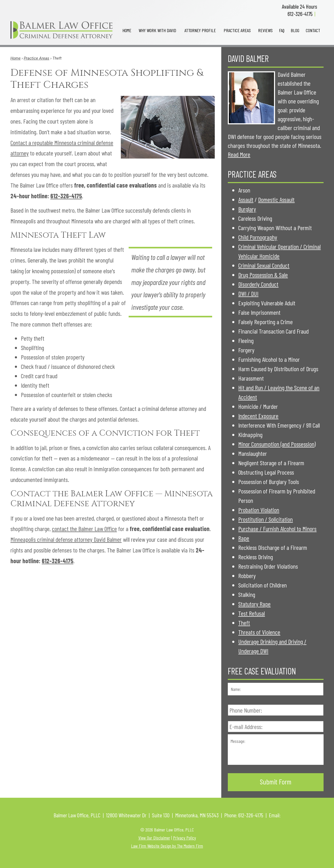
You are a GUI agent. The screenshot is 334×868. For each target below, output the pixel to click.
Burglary (247, 209)
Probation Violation (259, 510)
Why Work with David (157, 30)
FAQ (282, 30)
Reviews (265, 30)
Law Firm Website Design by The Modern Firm (167, 846)
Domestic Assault (276, 199)
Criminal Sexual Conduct (264, 265)
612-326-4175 (300, 14)
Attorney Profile (200, 30)
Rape (244, 538)
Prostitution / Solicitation (266, 519)
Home (127, 30)
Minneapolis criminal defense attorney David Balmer (66, 539)
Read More (239, 154)
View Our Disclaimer (154, 838)
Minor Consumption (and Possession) (277, 444)
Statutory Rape (254, 604)
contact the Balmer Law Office (84, 529)
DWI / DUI (248, 293)
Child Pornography (258, 237)
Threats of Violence (259, 632)
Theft (244, 623)
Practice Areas (237, 30)
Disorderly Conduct (258, 284)
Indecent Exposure (258, 416)
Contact (313, 30)
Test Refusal (252, 613)
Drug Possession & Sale (263, 275)
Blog (295, 30)
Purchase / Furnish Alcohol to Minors (277, 529)
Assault (246, 199)
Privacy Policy (184, 838)
